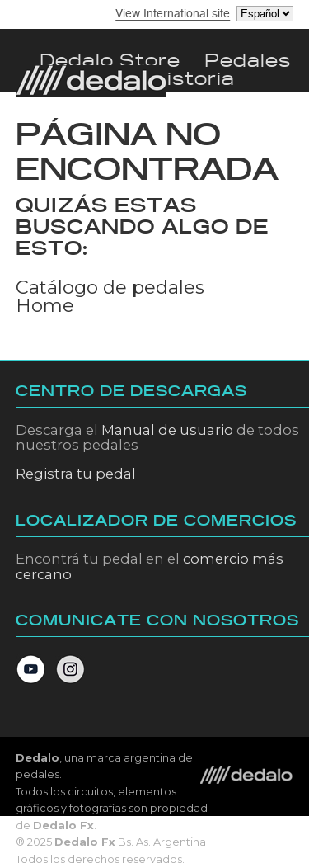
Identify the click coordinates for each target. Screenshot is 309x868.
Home (45, 305)
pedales (248, 61)
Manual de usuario (167, 430)
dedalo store (110, 61)
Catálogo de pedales (110, 287)
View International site (173, 14)
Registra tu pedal (76, 474)
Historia (193, 79)
